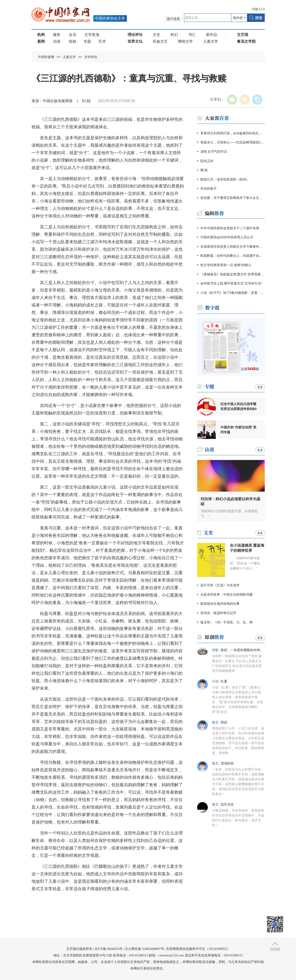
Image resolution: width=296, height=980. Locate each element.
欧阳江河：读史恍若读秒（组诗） (225, 179)
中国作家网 (46, 57)
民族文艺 (160, 41)
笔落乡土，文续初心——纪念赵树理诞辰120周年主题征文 (233, 142)
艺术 (102, 41)
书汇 (192, 35)
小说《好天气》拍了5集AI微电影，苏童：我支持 (233, 293)
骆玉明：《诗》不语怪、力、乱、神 (226, 622)
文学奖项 (92, 35)
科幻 (174, 35)
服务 (57, 35)
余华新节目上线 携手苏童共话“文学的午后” (231, 283)
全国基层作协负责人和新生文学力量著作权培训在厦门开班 (233, 247)
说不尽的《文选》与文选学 (220, 585)
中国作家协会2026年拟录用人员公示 (227, 237)
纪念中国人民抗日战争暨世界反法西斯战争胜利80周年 (239, 407)
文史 (157, 35)
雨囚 (224, 722)
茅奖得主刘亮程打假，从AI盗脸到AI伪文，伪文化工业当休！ (233, 133)
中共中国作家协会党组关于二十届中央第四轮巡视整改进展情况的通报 (233, 228)
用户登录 (173, 19)
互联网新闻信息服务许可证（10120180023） (198, 949)
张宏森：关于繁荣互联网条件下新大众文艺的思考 (233, 198)
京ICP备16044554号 (108, 949)
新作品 (212, 35)
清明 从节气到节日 (214, 152)
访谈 (57, 41)
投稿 (73, 41)
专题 (87, 41)
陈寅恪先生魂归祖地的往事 (220, 604)
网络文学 (185, 41)
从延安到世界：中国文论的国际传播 (226, 594)
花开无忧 (227, 805)
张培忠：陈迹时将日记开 (218, 613)
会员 (73, 35)
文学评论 (91, 57)
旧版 (258, 9)
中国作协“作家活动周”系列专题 (238, 430)
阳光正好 (207, 161)
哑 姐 (204, 170)
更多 (260, 387)
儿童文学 (211, 41)
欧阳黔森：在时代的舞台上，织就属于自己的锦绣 (233, 256)
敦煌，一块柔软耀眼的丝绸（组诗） (247, 650)
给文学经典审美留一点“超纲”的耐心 (226, 265)
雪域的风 (227, 763)
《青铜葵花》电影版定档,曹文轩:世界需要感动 (233, 274)
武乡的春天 (209, 188)
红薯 (224, 681)
